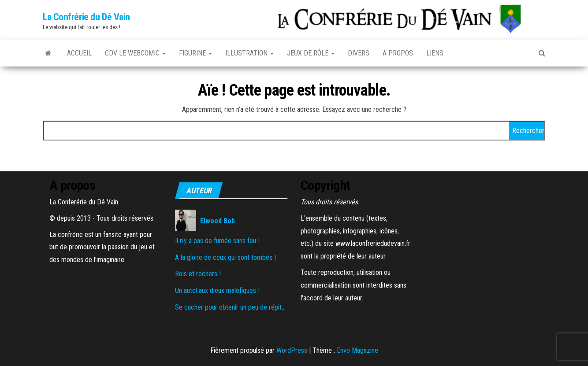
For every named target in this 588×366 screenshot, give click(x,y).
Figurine (195, 53)
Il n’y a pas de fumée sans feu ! (217, 241)
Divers (359, 53)
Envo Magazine (357, 350)
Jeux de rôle (311, 53)
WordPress (292, 350)
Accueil (79, 53)
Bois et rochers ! (198, 274)
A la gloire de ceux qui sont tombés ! (225, 257)
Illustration (249, 53)
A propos (398, 53)
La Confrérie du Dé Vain (86, 17)
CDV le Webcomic (135, 53)
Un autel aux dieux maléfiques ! (217, 290)
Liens (435, 53)
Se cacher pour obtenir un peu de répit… (230, 307)
